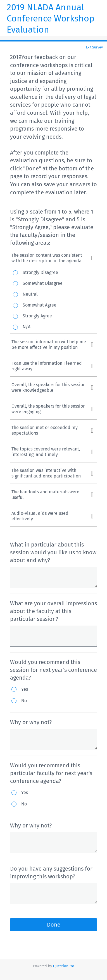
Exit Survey (94, 47)
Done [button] (54, 925)
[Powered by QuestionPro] (64, 966)
